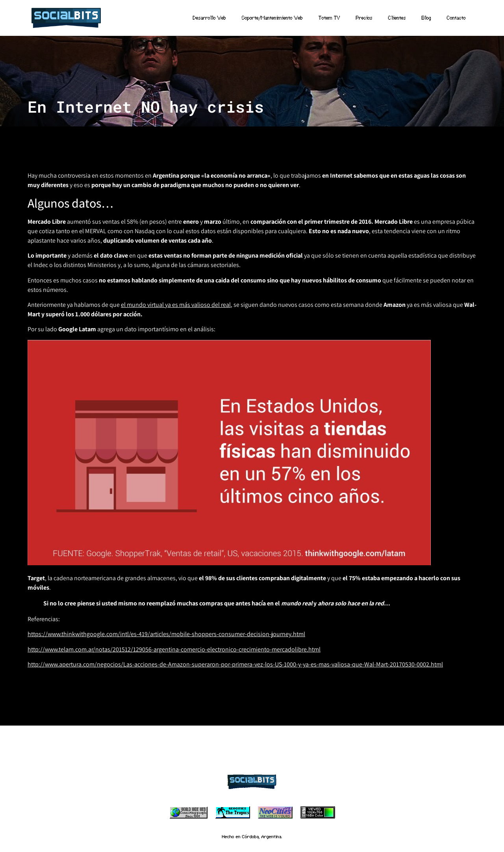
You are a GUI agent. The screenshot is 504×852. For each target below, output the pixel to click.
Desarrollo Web (209, 18)
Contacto (456, 18)
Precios (364, 18)
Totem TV (329, 18)
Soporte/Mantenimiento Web (272, 18)
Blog (426, 18)
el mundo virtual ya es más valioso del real (176, 305)
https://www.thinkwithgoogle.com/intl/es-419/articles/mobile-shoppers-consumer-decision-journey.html (166, 634)
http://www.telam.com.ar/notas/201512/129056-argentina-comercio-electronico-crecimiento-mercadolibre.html (174, 649)
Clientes (397, 18)
